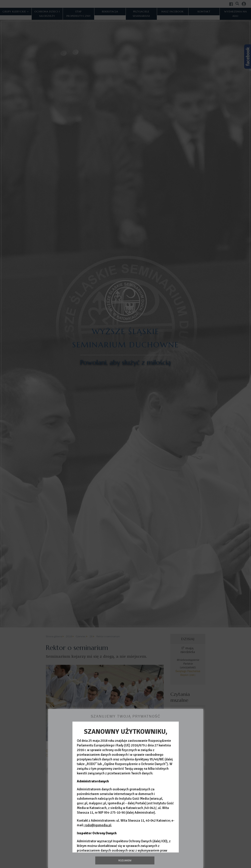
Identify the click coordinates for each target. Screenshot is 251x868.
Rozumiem (125, 860)
